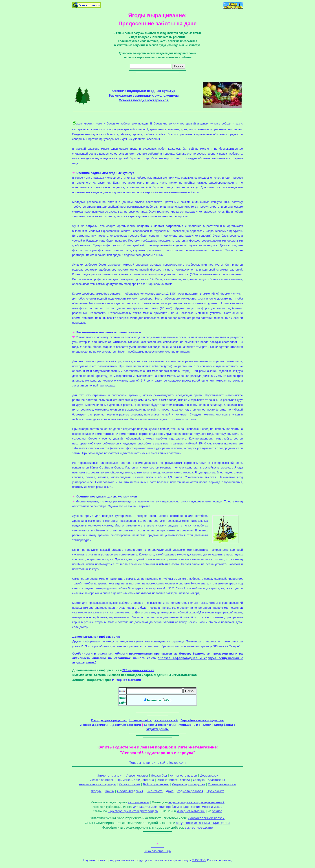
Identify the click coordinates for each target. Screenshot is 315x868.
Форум (96, 791)
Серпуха (199, 780)
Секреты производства (188, 784)
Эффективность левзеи (173, 780)
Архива (217, 811)
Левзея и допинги (94, 725)
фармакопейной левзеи (206, 818)
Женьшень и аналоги (195, 725)
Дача (170, 791)
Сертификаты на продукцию (202, 720)
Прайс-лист (215, 791)
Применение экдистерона (135, 780)
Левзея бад (159, 775)
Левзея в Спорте (102, 780)
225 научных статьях (138, 670)
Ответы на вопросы (222, 784)
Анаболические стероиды (97, 784)
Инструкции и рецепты (109, 720)
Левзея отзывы (137, 775)
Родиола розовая (190, 791)
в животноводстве (199, 827)
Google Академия (130, 791)
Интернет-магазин (127, 680)
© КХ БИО (199, 860)
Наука (109, 791)
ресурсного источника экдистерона (203, 823)
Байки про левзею (156, 784)
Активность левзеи (183, 775)
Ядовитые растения (126, 725)
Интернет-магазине (191, 811)
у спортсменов (138, 802)
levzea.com (177, 763)
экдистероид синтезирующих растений (196, 802)
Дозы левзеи (209, 775)
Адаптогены (216, 780)
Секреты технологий (160, 725)
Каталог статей (166, 720)
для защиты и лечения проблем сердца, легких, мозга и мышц (178, 807)
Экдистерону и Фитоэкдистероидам (133, 811)
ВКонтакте (155, 791)
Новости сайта (141, 720)
